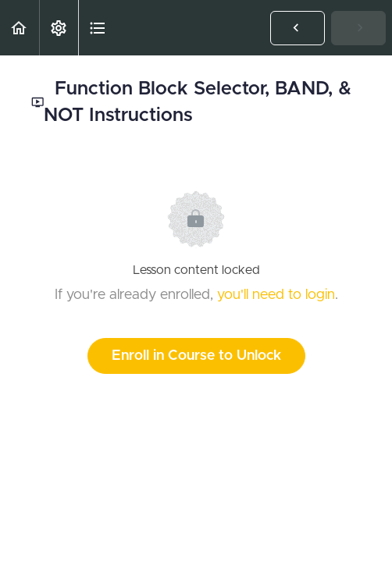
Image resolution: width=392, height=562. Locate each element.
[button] (20, 28)
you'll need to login (276, 295)
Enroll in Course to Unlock (196, 356)
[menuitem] (59, 28)
